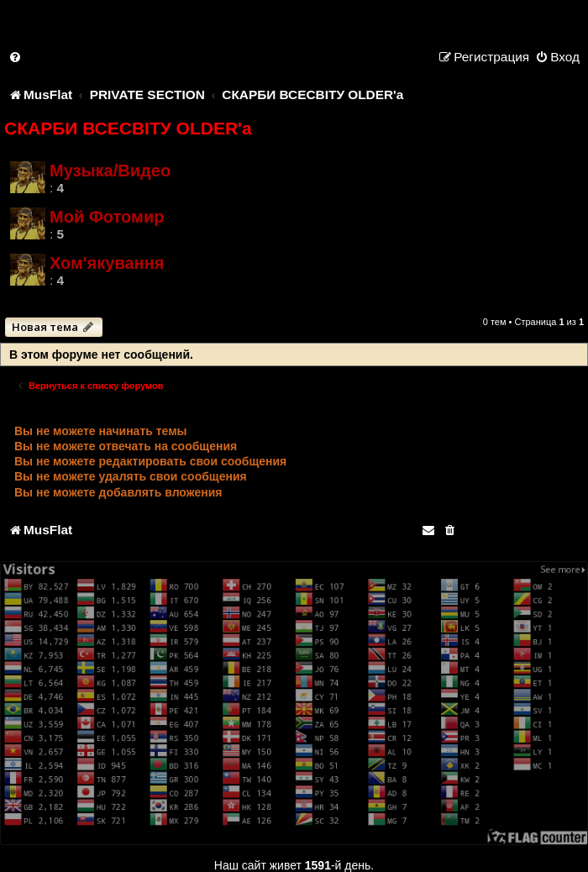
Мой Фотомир (107, 217)
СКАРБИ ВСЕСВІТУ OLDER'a (128, 128)
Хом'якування (107, 263)
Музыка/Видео (110, 171)
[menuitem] (16, 57)
